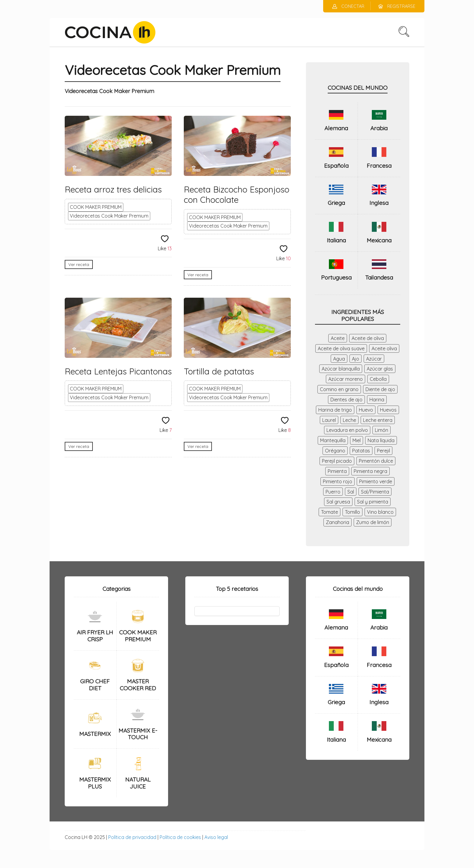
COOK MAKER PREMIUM (96, 207)
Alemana (336, 128)
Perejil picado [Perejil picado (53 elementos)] (337, 461)
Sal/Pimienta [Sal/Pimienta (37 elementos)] (375, 492)
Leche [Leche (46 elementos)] (349, 420)
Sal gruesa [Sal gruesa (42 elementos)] (338, 502)
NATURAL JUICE (138, 783)
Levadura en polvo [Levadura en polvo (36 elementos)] (347, 430)
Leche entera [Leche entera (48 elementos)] (378, 420)
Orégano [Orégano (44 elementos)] (335, 451)
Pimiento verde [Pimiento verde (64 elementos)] (376, 481)
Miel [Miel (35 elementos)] (357, 440)
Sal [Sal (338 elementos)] (351, 492)
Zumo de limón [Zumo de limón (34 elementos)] (373, 522)
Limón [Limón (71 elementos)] (381, 430)
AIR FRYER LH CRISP (95, 636)
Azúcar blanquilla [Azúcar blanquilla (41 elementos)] (341, 369)
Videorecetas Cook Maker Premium (109, 216)
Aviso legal (216, 837)
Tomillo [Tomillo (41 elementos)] (352, 512)
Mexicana (379, 240)
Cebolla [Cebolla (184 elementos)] (378, 379)
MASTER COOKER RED (138, 685)
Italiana (336, 240)
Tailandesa (379, 277)
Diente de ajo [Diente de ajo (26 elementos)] (380, 389)
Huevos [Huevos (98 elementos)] (388, 410)
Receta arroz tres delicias (113, 189)
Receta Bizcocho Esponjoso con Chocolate (237, 194)
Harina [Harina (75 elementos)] (377, 400)
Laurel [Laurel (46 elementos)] (329, 420)
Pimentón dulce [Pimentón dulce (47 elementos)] (376, 461)
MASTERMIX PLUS (95, 783)
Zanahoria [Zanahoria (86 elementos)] (338, 522)
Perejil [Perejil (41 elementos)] (383, 451)
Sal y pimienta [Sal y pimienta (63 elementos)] (373, 502)
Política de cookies (180, 837)
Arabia (379, 128)
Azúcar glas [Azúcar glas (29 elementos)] (380, 369)
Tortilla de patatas (219, 371)
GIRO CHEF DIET (95, 685)
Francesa (379, 166)
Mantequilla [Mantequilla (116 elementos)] (333, 440)
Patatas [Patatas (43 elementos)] (361, 451)
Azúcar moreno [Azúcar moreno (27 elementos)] (346, 379)
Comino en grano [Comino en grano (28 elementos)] (339, 389)
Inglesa (379, 203)
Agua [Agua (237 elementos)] (339, 359)
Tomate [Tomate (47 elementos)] (330, 512)
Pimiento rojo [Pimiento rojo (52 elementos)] (338, 481)
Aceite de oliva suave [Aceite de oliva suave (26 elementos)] (341, 348)
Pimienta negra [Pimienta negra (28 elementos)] (370, 471)
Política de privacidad (132, 837)
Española (336, 166)
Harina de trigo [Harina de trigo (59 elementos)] (335, 410)
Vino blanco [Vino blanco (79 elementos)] (380, 512)
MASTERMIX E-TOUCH (138, 734)
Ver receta (79, 264)
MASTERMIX (95, 734)
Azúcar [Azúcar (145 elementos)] (374, 359)
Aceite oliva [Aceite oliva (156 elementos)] (384, 348)
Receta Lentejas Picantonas (118, 371)
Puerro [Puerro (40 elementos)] (333, 492)
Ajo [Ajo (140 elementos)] (355, 359)
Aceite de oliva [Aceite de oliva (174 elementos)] (368, 338)
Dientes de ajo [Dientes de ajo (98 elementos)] (346, 400)
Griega (336, 203)
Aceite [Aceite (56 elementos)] (338, 338)
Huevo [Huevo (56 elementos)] (366, 410)
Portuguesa (336, 277)
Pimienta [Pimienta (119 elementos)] (337, 471)
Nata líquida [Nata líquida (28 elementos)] (381, 440)
